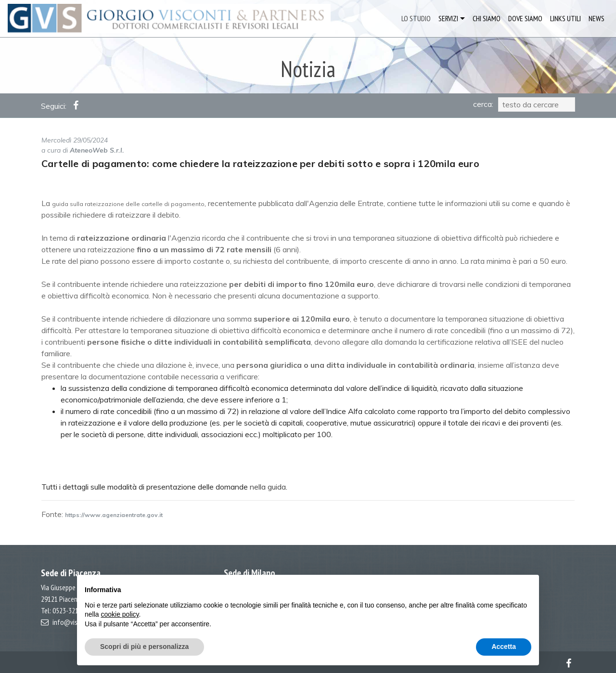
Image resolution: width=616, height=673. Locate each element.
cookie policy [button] (120, 614)
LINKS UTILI (565, 18)
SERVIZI (448, 18)
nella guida (268, 487)
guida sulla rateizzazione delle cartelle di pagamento (128, 204)
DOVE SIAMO (525, 18)
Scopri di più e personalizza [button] (144, 647)
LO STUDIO (416, 18)
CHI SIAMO (487, 18)
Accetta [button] (504, 647)
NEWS (597, 18)
